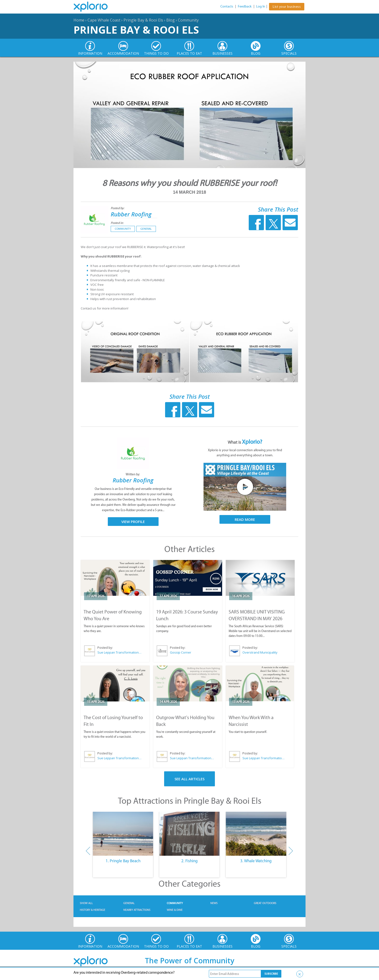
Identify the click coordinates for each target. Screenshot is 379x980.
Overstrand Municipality (260, 652)
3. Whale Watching (256, 861)
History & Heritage (92, 910)
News (214, 903)
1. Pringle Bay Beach (123, 861)
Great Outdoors (265, 903)
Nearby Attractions (137, 910)
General (146, 229)
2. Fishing (189, 861)
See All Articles (189, 779)
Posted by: (118, 208)
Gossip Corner (181, 652)
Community (188, 20)
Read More (245, 519)
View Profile (133, 522)
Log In (261, 6)
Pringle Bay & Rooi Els (143, 20)
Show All (86, 903)
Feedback (245, 6)
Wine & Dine (175, 910)
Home (79, 20)
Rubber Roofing (131, 214)
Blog (171, 20)
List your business (287, 7)
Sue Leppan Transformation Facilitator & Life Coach (120, 652)
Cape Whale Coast (104, 20)
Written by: (133, 474)
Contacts (227, 6)
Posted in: (117, 223)
